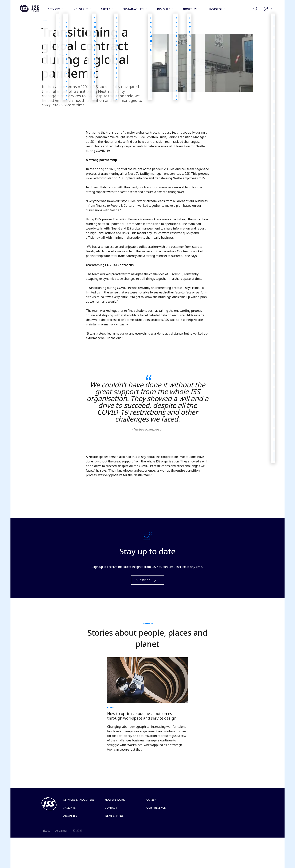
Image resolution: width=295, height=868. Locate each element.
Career (151, 800)
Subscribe (146, 580)
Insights (70, 808)
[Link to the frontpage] (29, 11)
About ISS (70, 816)
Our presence (156, 808)
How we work (115, 800)
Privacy (46, 831)
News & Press (114, 816)
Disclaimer (61, 831)
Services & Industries (79, 800)
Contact (111, 808)
